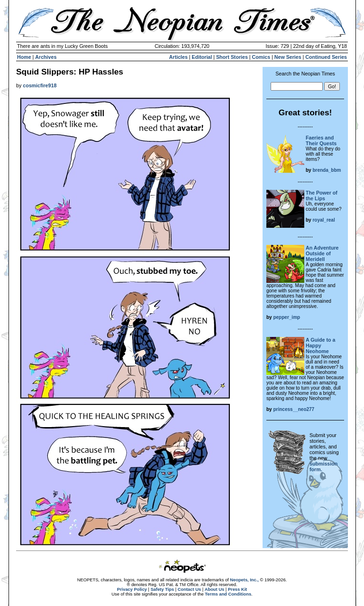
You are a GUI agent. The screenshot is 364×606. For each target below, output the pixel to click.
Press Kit (237, 589)
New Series (288, 57)
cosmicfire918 (40, 85)
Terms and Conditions (228, 594)
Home (24, 57)
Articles (178, 57)
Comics (261, 57)
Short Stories (232, 57)
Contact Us (189, 589)
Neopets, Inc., (244, 580)
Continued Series (326, 57)
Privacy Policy (132, 589)
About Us (214, 589)
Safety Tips (163, 589)
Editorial (202, 57)
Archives (46, 57)
